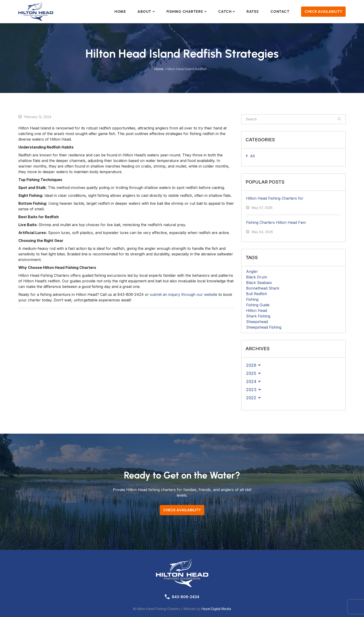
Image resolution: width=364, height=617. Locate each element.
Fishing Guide (258, 305)
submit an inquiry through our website (184, 294)
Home (120, 12)
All (252, 156)
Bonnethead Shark (263, 288)
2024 (251, 381)
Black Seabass (259, 283)
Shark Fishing (258, 316)
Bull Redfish (257, 294)
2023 (251, 390)
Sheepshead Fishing (264, 327)
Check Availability (323, 12)
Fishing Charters (187, 12)
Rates (253, 12)
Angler (252, 271)
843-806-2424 (185, 597)
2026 (251, 365)
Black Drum (257, 277)
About (146, 12)
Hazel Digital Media (216, 609)
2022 (251, 398)
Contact (280, 12)
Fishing (252, 299)
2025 (251, 373)
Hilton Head (257, 310)
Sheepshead (257, 322)
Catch (227, 12)
